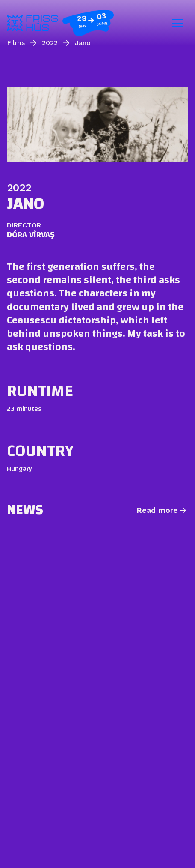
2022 (19, 188)
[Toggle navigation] (177, 23)
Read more (157, 510)
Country (40, 451)
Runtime (40, 391)
